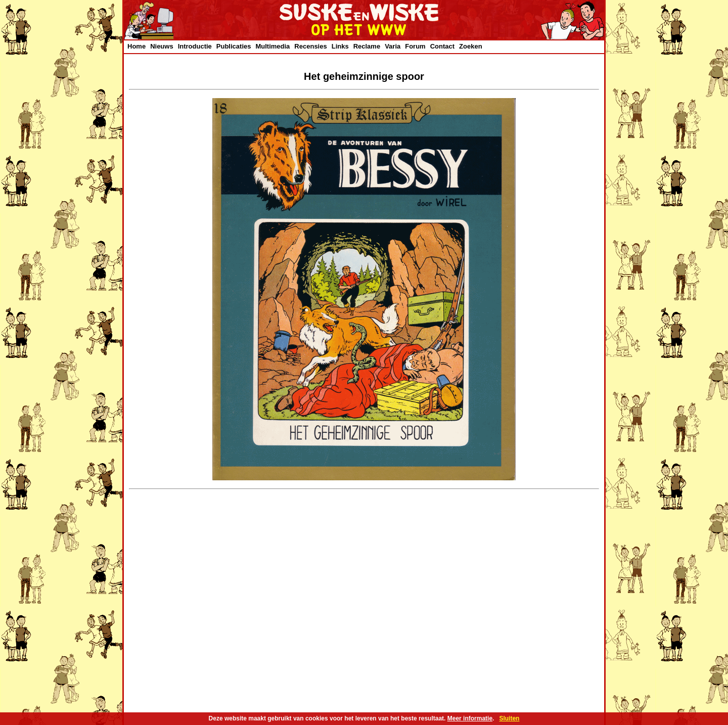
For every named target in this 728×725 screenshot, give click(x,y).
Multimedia (272, 46)
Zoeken (471, 46)
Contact (442, 46)
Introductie (195, 46)
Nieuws (162, 46)
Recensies (310, 46)
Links (340, 46)
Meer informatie (470, 718)
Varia (393, 46)
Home (136, 46)
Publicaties (234, 46)
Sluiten (509, 718)
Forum (415, 46)
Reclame (367, 46)
